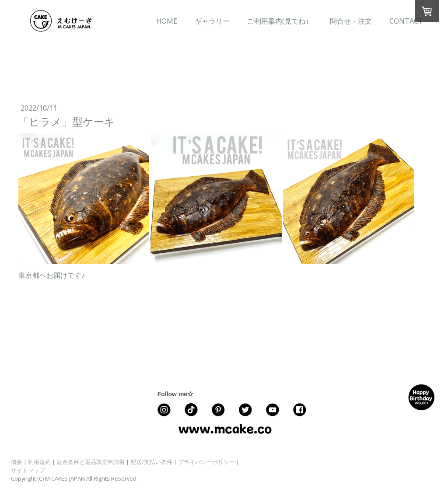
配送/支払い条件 (151, 462)
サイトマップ (28, 470)
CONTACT (406, 21)
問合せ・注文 (351, 21)
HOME (167, 21)
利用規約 (39, 462)
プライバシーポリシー (206, 462)
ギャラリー (212, 21)
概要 (17, 462)
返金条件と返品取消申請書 (91, 462)
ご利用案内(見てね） (280, 21)
